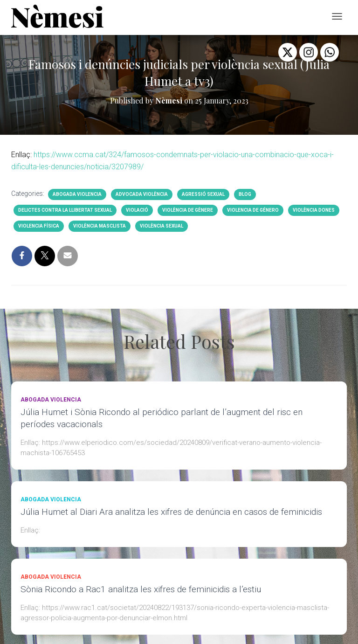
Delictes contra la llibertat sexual (65, 210)
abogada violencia (77, 194)
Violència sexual (162, 226)
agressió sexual (203, 194)
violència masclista (100, 226)
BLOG (245, 194)
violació (137, 210)
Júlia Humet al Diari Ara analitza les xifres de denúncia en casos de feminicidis (171, 512)
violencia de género (253, 210)
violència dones (314, 210)
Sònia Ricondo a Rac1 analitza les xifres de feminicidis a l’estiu (141, 589)
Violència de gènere (188, 210)
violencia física (39, 226)
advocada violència (142, 194)
